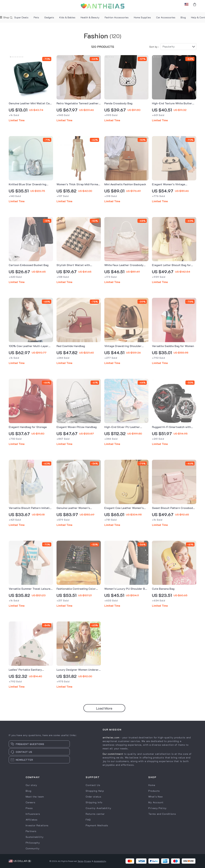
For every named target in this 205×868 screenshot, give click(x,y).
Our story (31, 785)
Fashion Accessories (117, 17)
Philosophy (33, 843)
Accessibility (100, 861)
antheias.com (111, 737)
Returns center (95, 814)
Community (33, 848)
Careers (31, 802)
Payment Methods (97, 825)
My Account (156, 802)
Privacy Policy (157, 808)
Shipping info (94, 802)
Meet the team (35, 797)
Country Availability (98, 808)
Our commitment (113, 754)
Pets (36, 17)
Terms (80, 861)
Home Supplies (142, 17)
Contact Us (93, 785)
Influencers (33, 814)
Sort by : (154, 47)
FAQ (88, 820)
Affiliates (32, 820)
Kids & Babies (67, 17)
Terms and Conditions (162, 814)
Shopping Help (95, 791)
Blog (183, 17)
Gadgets (49, 17)
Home (152, 785)
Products (154, 791)
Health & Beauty (90, 17)
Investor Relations (37, 825)
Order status (93, 797)
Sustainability (35, 837)
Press (29, 808)
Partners (31, 831)
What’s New (155, 797)
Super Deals (21, 17)
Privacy (88, 861)
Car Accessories (166, 17)
